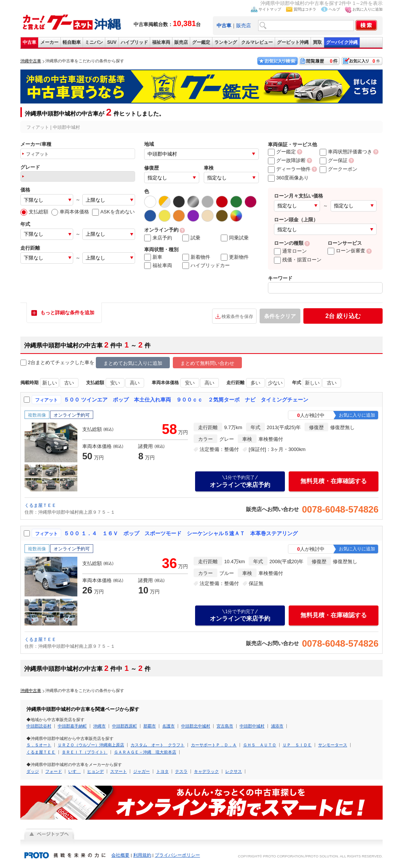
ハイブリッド (134, 42)
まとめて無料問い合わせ (207, 363)
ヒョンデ (95, 771)
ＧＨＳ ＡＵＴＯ (260, 745)
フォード (54, 771)
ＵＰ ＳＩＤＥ (297, 745)
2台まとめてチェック (48, 363)
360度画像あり (288, 178)
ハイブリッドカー (206, 266)
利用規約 (142, 855)
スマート (118, 771)
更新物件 (235, 257)
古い (69, 383)
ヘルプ (334, 9)
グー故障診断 (287, 160)
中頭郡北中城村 (196, 726)
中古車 (29, 42)
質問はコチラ (305, 9)
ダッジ (33, 771)
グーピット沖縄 (293, 42)
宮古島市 (225, 726)
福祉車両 (161, 42)
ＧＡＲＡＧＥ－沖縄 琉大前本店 (145, 752)
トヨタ (162, 771)
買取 (317, 42)
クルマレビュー (257, 42)
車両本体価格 (70, 212)
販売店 (244, 25)
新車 (153, 257)
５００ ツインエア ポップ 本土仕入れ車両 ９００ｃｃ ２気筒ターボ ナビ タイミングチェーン (186, 400)
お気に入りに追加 (368, 9)
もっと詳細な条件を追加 (67, 313)
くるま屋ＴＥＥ (40, 505)
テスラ (181, 771)
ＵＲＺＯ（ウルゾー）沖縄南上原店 (91, 745)
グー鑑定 (201, 42)
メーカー (49, 42)
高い (135, 383)
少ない (275, 383)
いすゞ (75, 771)
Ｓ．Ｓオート (39, 745)
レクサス (234, 771)
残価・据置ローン (298, 260)
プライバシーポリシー (177, 855)
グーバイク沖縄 (342, 42)
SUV (112, 42)
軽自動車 (72, 42)
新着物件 (196, 257)
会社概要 (120, 855)
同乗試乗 (235, 238)
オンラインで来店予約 (240, 481)
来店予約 (158, 238)
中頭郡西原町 (125, 726)
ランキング (226, 42)
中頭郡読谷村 (39, 726)
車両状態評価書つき (346, 152)
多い (255, 383)
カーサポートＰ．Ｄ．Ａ (214, 745)
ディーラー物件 (289, 169)
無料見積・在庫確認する (334, 481)
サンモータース (333, 745)
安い (115, 383)
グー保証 (334, 160)
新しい (50, 383)
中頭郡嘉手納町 (72, 726)
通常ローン (290, 251)
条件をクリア (280, 316)
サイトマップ (270, 9)
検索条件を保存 (237, 317)
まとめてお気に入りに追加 (133, 363)
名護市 (168, 726)
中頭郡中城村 (252, 726)
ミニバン (94, 42)
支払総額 (34, 212)
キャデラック (206, 771)
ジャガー (142, 771)
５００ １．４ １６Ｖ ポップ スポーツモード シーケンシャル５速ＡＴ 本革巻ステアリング (181, 533)
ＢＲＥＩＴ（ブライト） (85, 752)
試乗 (191, 238)
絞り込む (343, 316)
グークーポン (338, 169)
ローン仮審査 (346, 251)
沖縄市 (99, 726)
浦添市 (277, 726)
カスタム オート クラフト (158, 745)
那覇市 (150, 726)
